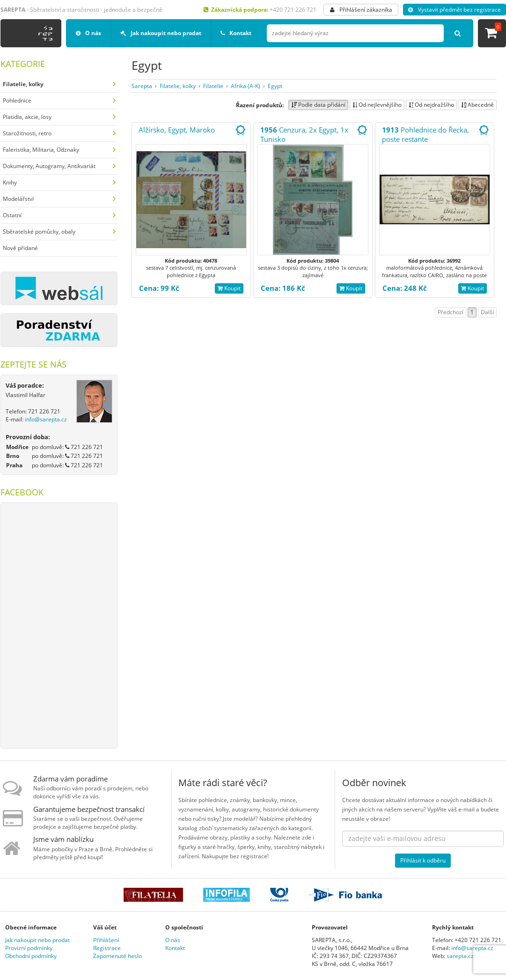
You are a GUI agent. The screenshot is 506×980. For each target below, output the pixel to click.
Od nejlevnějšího (377, 105)
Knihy (10, 182)
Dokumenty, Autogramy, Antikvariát (49, 166)
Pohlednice (17, 100)
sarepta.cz (460, 956)
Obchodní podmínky (31, 956)
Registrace (107, 948)
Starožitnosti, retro (27, 133)
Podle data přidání (318, 105)
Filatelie (213, 86)
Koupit (229, 288)
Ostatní (12, 215)
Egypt (275, 86)
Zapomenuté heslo (117, 956)
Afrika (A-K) (246, 86)
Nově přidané (20, 248)
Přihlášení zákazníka (361, 10)
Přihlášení (106, 940)
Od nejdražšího (431, 105)
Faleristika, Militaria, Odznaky (41, 150)
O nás (88, 33)
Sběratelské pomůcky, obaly (39, 232)
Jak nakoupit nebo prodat (161, 33)
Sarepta (142, 86)
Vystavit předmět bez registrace (455, 10)
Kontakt (236, 33)
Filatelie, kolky (178, 86)
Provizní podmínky (29, 948)
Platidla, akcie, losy (27, 117)
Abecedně (477, 105)
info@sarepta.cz (46, 419)
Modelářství (18, 199)
